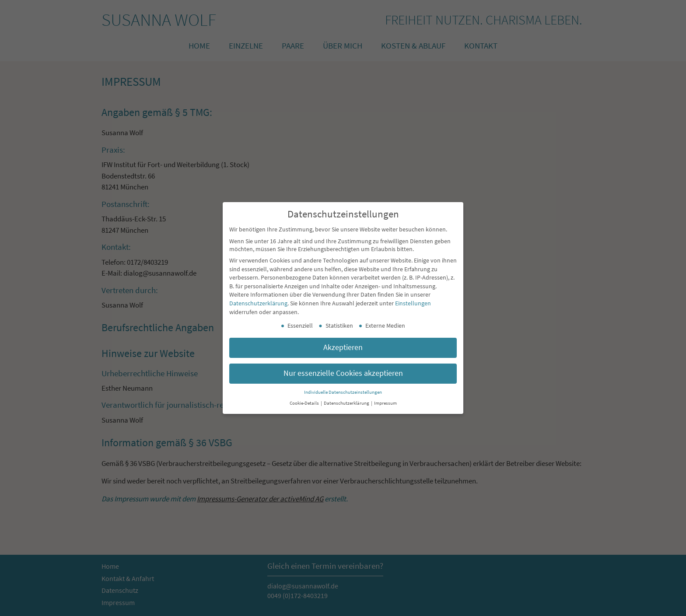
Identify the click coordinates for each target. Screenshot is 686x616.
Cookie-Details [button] (305, 403)
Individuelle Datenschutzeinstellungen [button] (343, 392)
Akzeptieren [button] (343, 347)
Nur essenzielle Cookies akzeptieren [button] (343, 373)
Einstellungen (413, 303)
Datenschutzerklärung (258, 303)
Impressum (385, 403)
